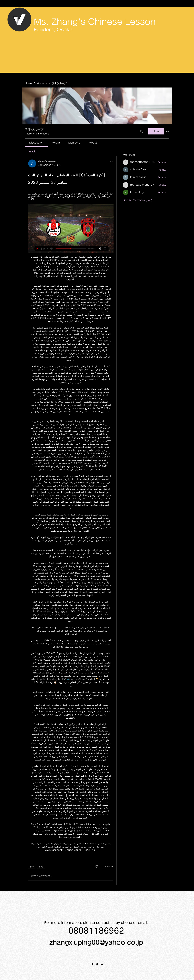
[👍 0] (32, 867)
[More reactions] (41, 867)
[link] (36, 143)
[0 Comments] (104, 867)
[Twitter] (97, 964)
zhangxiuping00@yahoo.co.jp (96, 942)
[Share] (112, 161)
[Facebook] (92, 964)
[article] (71, 521)
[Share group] (167, 131)
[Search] (141, 131)
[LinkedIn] (102, 964)
